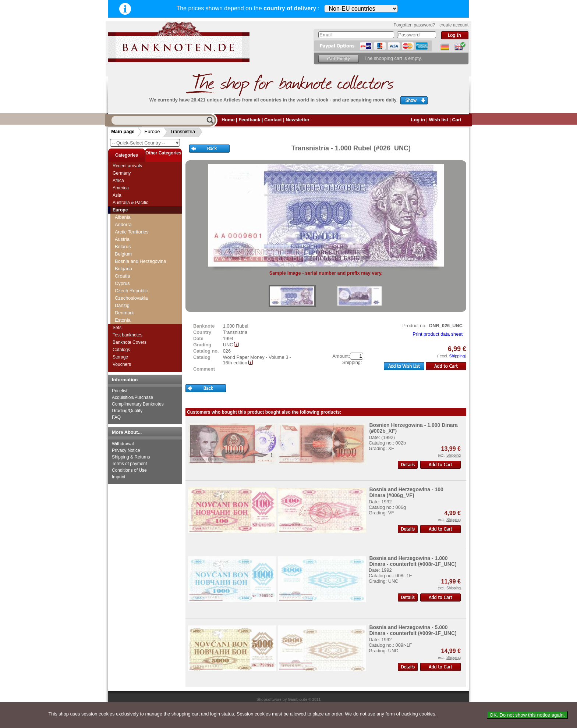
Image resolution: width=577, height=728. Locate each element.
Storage (120, 357)
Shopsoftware (269, 700)
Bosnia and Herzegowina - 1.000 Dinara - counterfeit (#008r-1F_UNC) (413, 561)
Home (228, 120)
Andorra (123, 224)
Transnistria (183, 131)
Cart (457, 120)
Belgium (123, 254)
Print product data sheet (438, 334)
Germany (122, 173)
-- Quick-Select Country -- (146, 143)
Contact (273, 120)
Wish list (438, 120)
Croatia (122, 276)
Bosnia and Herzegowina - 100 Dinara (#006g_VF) (406, 492)
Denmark (124, 313)
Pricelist (120, 391)
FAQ (116, 417)
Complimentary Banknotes (138, 404)
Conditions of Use (129, 470)
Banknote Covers (130, 342)
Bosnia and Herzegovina (140, 261)
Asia (117, 195)
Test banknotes (128, 335)
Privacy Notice (126, 450)
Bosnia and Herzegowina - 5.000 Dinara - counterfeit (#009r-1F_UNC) (413, 630)
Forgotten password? (415, 25)
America (121, 188)
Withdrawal (123, 444)
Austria (122, 239)
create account (454, 25)
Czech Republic (131, 291)
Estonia (123, 320)
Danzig (122, 305)
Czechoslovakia (131, 298)
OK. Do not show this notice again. (527, 715)
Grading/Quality (127, 411)
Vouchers (122, 364)
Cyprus (122, 283)
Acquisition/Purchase (132, 397)
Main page (123, 131)
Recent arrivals (127, 166)
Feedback (249, 120)
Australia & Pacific (130, 203)
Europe (152, 131)
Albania (123, 217)
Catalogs (121, 350)
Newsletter (298, 120)
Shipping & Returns (131, 457)
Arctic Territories (132, 232)
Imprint (119, 477)
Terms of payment (129, 464)
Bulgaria (123, 269)
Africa (118, 181)
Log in (418, 120)
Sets (117, 328)
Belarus (123, 247)
